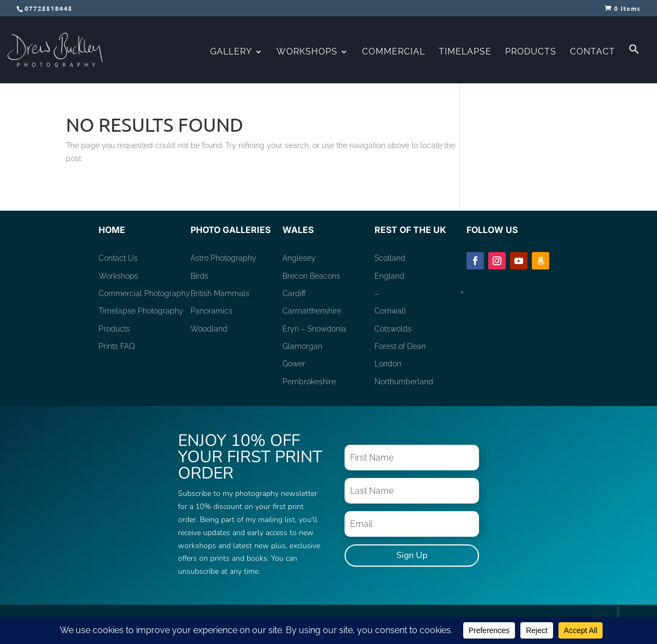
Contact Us (118, 258)
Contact (592, 52)
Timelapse (465, 52)
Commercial (394, 52)
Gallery (231, 52)
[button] (634, 63)
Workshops (307, 52)
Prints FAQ (117, 346)
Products (531, 52)
